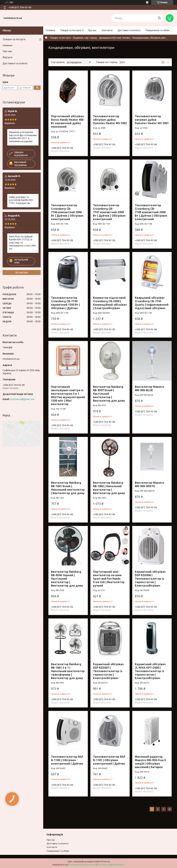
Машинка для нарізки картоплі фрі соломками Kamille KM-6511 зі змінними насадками (23, 137)
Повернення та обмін (157, 30)
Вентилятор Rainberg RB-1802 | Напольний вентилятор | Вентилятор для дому (109, 488)
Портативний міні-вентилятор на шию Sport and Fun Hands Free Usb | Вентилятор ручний (109, 579)
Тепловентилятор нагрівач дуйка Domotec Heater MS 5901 (152, 120)
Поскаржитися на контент (82, 865)
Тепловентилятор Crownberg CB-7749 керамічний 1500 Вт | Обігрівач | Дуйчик (66, 303)
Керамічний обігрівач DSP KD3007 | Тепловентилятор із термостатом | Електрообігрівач (108, 671)
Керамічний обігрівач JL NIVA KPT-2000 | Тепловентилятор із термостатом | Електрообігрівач (150, 671)
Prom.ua (105, 862)
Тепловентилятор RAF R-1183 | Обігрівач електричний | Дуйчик (67, 760)
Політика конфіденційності (111, 865)
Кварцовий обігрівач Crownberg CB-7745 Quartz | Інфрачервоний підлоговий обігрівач (152, 303)
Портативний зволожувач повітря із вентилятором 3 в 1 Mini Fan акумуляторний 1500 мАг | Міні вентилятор (68, 395)
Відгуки (7, 57)
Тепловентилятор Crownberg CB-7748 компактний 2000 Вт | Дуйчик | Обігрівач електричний (151, 212)
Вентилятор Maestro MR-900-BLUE (150, 388)
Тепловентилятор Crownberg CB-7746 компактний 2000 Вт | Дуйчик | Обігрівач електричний (67, 212)
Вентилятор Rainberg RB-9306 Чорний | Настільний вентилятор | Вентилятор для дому (67, 579)
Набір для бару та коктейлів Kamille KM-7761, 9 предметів (21, 200)
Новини (7, 45)
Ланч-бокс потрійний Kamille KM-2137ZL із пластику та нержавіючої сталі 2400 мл (22, 243)
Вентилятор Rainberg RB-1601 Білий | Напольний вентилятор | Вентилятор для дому (68, 488)
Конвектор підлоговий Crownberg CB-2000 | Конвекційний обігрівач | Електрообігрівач (110, 303)
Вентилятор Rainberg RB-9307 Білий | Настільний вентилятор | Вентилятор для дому (109, 394)
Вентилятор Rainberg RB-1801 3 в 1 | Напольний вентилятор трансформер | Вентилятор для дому (68, 671)
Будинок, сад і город (85, 38)
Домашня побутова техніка (115, 38)
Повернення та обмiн (58, 851)
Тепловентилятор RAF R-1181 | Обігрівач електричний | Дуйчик (109, 760)
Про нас (92, 30)
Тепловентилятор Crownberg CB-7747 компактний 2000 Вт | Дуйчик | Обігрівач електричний (109, 212)
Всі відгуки (22, 272)
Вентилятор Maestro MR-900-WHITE (150, 484)
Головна (50, 30)
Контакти (107, 30)
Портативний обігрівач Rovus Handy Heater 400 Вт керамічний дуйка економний (67, 121)
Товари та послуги (71, 30)
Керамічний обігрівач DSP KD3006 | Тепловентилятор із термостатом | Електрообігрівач (150, 579)
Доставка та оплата (129, 30)
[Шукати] (159, 18)
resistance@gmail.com (22, 399)
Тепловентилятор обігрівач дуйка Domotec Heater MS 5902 (110, 120)
